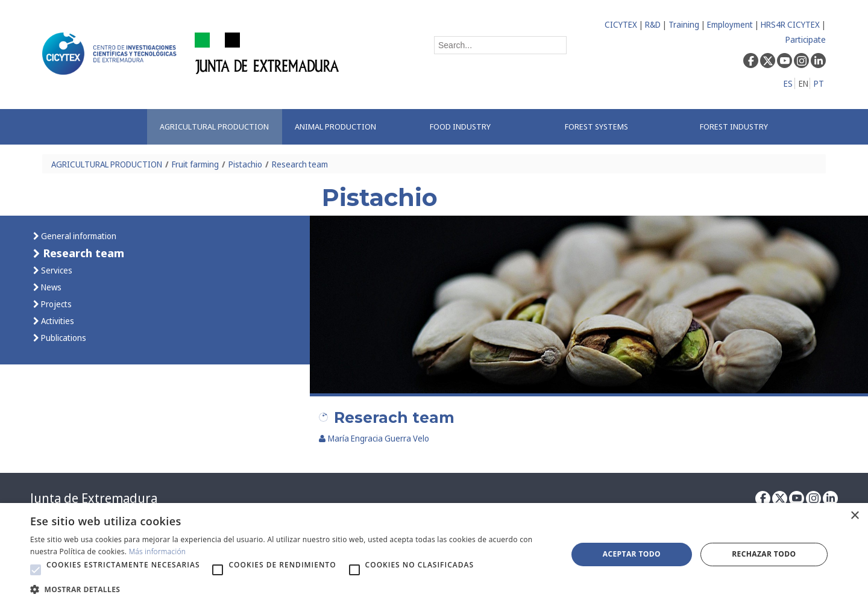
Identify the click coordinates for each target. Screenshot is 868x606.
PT (819, 83)
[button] (36, 570)
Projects (55, 304)
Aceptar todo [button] (632, 554)
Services (56, 270)
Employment (730, 24)
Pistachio (245, 164)
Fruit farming (195, 164)
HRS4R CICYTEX (790, 24)
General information (78, 236)
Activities (57, 321)
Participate (806, 39)
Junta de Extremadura (94, 498)
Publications (63, 338)
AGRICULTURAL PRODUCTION (107, 164)
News (50, 287)
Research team (300, 164)
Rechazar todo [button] (764, 554)
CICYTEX (621, 24)
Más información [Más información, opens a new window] (158, 551)
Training (684, 24)
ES (788, 83)
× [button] (854, 516)
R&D (653, 24)
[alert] (434, 554)
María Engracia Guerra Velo (374, 438)
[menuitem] (215, 127)
